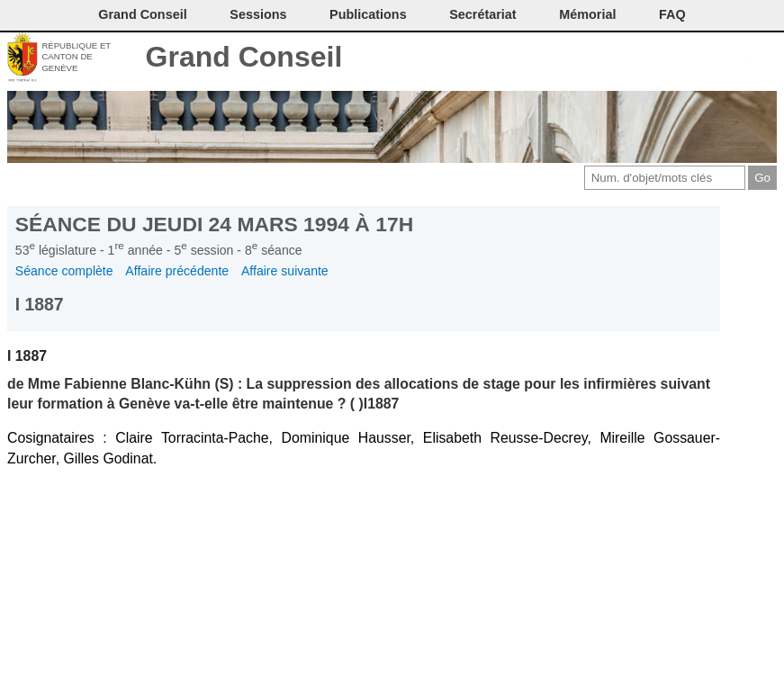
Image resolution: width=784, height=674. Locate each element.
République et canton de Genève (76, 57)
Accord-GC (734, 58)
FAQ (672, 14)
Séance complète (64, 271)
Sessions (258, 14)
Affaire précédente (177, 271)
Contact (614, 58)
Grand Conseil (244, 57)
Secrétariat (482, 14)
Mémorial (587, 14)
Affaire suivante (285, 271)
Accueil (764, 58)
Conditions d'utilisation (674, 58)
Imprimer (644, 58)
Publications (368, 14)
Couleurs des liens (704, 58)
